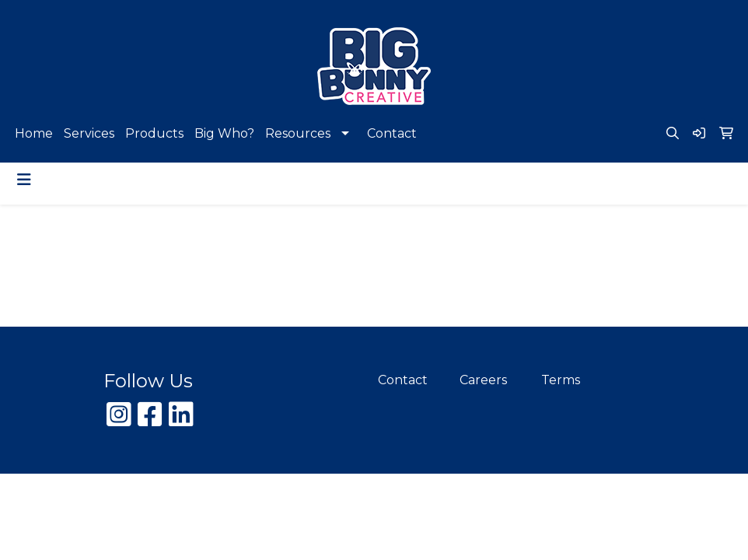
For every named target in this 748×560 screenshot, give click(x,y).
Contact (392, 133)
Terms (561, 380)
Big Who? (224, 133)
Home (34, 133)
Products (154, 133)
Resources (298, 133)
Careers (483, 380)
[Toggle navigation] (24, 180)
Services (89, 133)
